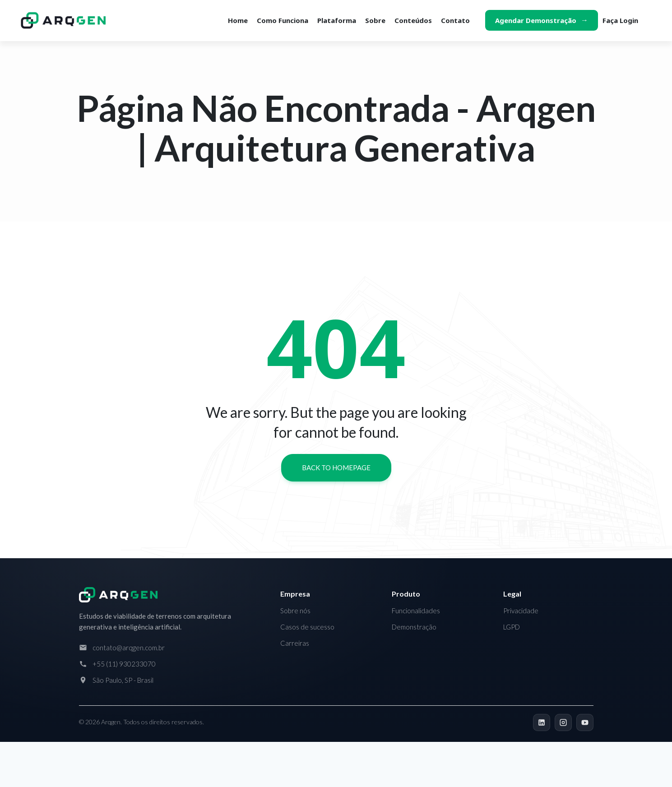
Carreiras (295, 643)
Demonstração (414, 627)
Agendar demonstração (536, 20)
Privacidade (521, 611)
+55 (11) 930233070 (124, 664)
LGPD (512, 627)
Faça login (620, 20)
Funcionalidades (416, 611)
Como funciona (283, 20)
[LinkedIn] (542, 722)
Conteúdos (413, 20)
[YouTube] (585, 722)
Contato (455, 20)
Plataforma (337, 20)
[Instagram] (563, 722)
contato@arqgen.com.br (129, 648)
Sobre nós (295, 611)
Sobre (375, 20)
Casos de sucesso (307, 627)
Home (238, 20)
